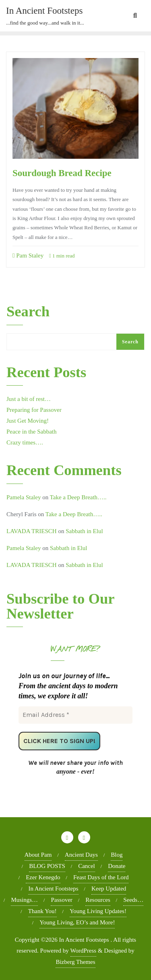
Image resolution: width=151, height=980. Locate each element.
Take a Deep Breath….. (78, 497)
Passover (61, 900)
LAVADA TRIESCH (32, 531)
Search (28, 312)
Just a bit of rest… (29, 399)
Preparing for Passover (34, 410)
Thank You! (42, 911)
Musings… (24, 900)
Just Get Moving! (28, 421)
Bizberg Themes (75, 962)
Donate (117, 866)
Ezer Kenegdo (43, 877)
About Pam (38, 855)
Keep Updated (109, 889)
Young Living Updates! (98, 911)
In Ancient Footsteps (53, 889)
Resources (98, 900)
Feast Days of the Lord (101, 877)
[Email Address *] (75, 715)
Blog (117, 855)
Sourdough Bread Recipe (63, 173)
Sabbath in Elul (84, 531)
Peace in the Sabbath (32, 432)
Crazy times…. (25, 442)
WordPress (84, 951)
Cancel (87, 866)
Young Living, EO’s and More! (77, 922)
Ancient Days (81, 855)
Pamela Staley (24, 497)
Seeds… (133, 900)
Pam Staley (28, 255)
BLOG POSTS (47, 866)
